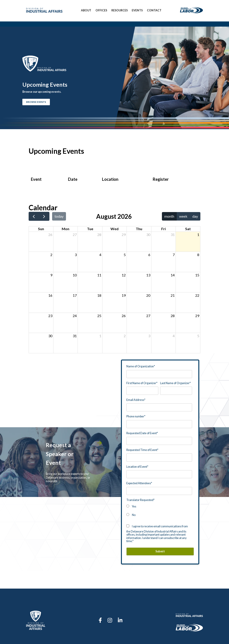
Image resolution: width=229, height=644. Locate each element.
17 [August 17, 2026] (75, 295)
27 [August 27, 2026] (148, 316)
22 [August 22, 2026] (197, 295)
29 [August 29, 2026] (197, 316)
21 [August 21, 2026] (173, 295)
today (59, 216)
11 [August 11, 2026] (99, 275)
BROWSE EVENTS (36, 102)
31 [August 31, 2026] (75, 336)
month (169, 216)
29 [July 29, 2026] (124, 235)
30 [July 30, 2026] (148, 235)
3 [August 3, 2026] (76, 255)
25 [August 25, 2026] (99, 316)
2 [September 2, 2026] (125, 336)
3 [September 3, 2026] (149, 336)
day (195, 216)
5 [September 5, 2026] (198, 336)
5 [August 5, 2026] (125, 255)
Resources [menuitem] (120, 11)
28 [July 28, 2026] (99, 235)
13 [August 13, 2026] (148, 275)
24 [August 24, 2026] (75, 316)
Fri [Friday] (163, 229)
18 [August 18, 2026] (99, 295)
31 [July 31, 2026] (173, 235)
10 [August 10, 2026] (75, 275)
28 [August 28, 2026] (173, 316)
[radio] (159, 506)
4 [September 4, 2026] (174, 336)
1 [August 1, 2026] (198, 235)
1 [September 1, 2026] (100, 336)
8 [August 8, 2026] (198, 255)
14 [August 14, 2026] (173, 275)
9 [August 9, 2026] (51, 275)
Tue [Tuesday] (90, 229)
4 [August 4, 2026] (100, 255)
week (183, 216)
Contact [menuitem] (154, 11)
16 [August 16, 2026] (50, 295)
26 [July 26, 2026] (50, 235)
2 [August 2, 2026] (51, 255)
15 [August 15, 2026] (197, 275)
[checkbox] (159, 510)
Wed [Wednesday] (114, 229)
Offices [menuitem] (101, 11)
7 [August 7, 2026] (174, 255)
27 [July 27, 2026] (75, 235)
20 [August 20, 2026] (148, 295)
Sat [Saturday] (188, 229)
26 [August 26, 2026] (124, 316)
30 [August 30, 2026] (50, 336)
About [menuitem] (86, 11)
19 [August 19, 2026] (124, 295)
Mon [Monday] (66, 229)
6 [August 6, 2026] (149, 255)
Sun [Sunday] (41, 229)
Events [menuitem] (137, 11)
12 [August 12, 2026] (124, 275)
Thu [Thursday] (139, 229)
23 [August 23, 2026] (50, 316)
